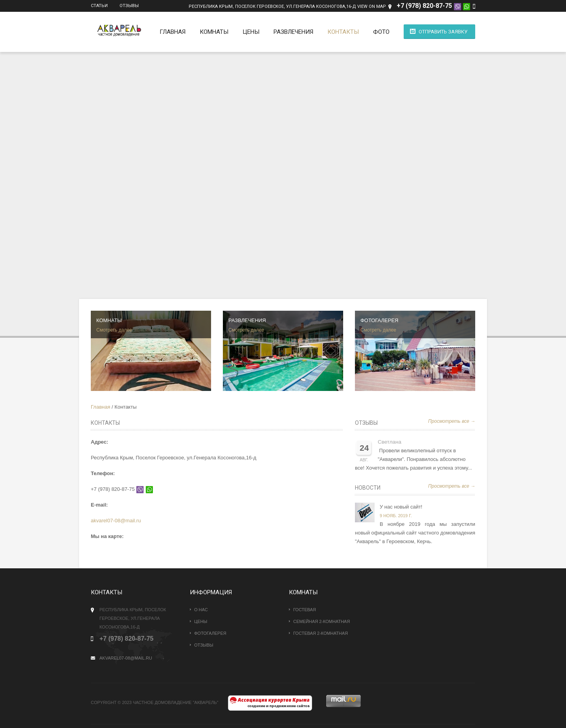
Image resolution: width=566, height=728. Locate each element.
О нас (201, 610)
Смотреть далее (114, 330)
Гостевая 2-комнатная (321, 633)
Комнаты (214, 32)
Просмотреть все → (452, 421)
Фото (381, 32)
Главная (173, 32)
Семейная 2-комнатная (322, 621)
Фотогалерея (210, 633)
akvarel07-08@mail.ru (116, 521)
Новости (368, 488)
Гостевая (305, 610)
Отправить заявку (443, 32)
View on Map (372, 6)
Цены (251, 32)
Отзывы (129, 6)
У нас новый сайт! (401, 507)
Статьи (99, 6)
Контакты (343, 32)
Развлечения (293, 32)
